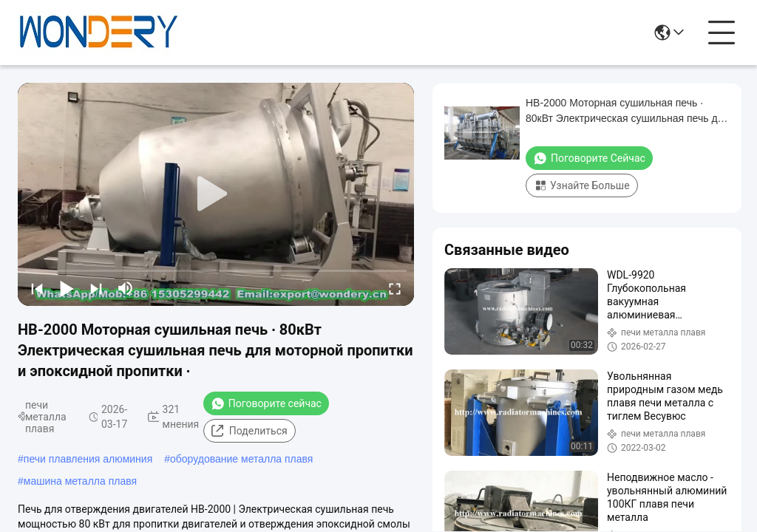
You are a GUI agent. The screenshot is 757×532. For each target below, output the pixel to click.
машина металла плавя (80, 481)
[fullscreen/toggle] (395, 288)
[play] (216, 194)
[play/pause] (67, 288)
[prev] (37, 288)
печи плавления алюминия (88, 459)
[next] (96, 288)
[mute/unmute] (126, 288)
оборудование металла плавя (241, 459)
